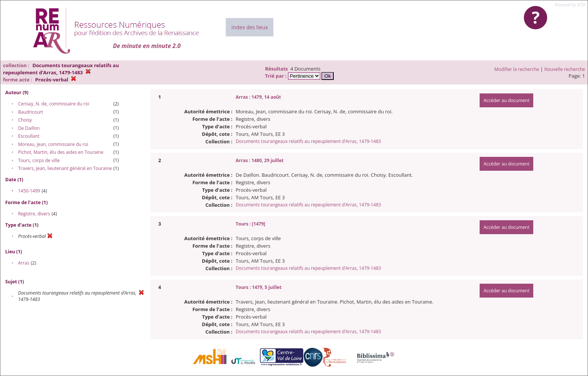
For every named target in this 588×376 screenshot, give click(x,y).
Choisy (25, 120)
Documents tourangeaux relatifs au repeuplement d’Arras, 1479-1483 (308, 141)
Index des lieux (250, 27)
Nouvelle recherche (565, 69)
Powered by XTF (570, 5)
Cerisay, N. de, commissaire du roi (54, 104)
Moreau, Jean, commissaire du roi (53, 144)
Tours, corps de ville (39, 160)
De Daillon (29, 128)
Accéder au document (506, 100)
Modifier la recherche (517, 69)
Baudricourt (31, 112)
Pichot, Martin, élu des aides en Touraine (61, 152)
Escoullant (29, 136)
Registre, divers (34, 214)
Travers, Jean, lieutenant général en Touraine (65, 168)
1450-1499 (29, 191)
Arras (24, 263)
